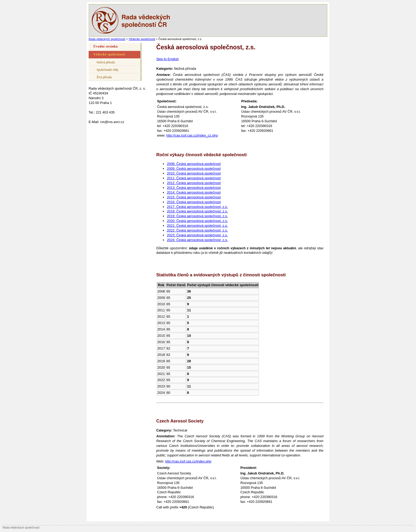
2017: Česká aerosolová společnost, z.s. (197, 207)
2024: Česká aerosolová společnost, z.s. (197, 240)
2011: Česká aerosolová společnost (194, 178)
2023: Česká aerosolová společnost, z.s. (197, 235)
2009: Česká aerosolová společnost (194, 169)
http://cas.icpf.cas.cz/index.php (188, 461)
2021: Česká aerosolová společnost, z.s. (197, 226)
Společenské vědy (108, 70)
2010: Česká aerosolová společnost (194, 173)
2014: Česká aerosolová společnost (194, 192)
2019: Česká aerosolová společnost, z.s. (197, 216)
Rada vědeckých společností (107, 39)
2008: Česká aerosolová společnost (194, 164)
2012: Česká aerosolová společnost (194, 183)
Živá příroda (104, 77)
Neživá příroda (106, 62)
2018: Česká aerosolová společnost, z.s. (197, 211)
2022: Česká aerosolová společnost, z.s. (197, 230)
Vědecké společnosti (142, 39)
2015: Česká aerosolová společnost (194, 197)
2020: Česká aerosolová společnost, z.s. (197, 221)
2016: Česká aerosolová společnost (194, 202)
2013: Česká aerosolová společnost (194, 188)
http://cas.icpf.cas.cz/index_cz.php (192, 135)
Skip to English (168, 59)
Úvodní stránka (106, 47)
